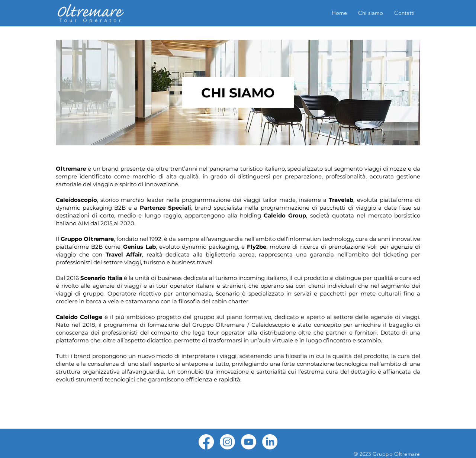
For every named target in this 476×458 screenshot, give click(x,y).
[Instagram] (227, 442)
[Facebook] (206, 442)
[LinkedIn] (270, 442)
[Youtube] (249, 442)
